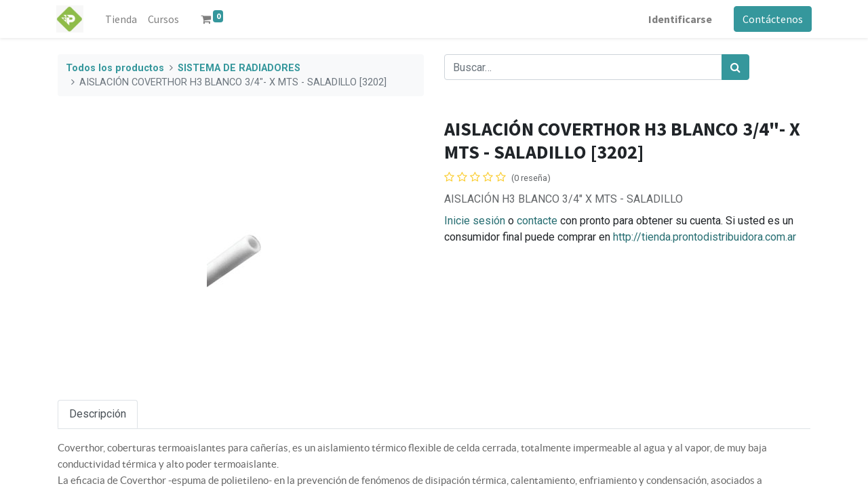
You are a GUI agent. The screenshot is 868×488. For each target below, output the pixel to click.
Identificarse (679, 19)
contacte (537, 221)
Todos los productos (115, 68)
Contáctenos (771, 19)
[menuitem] (122, 19)
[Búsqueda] (735, 67)
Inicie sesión (475, 221)
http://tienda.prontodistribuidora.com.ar (705, 237)
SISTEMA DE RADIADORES (239, 68)
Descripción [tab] (98, 414)
